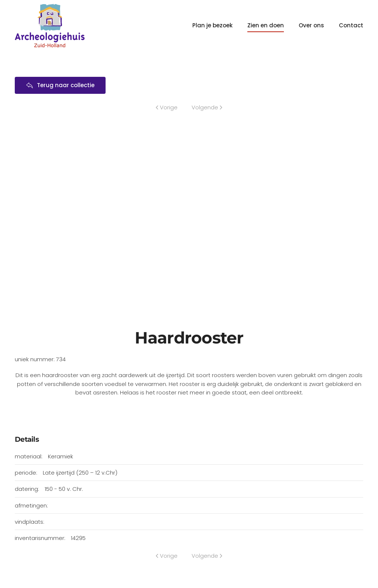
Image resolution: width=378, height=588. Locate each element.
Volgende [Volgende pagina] (207, 107)
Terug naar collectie (60, 85)
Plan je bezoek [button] (212, 25)
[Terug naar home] (50, 25)
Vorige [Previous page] (167, 107)
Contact (351, 25)
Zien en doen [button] (266, 25)
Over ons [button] (311, 25)
